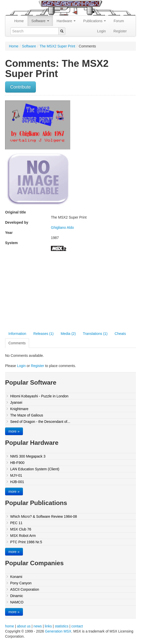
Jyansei (16, 402)
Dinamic (17, 596)
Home (19, 21)
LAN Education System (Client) (35, 469)
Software (40, 21)
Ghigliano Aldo (62, 228)
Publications (95, 21)
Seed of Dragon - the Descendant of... (40, 422)
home (10, 626)
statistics (62, 626)
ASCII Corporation (25, 589)
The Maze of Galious (27, 415)
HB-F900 (17, 463)
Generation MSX (58, 631)
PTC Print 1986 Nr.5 (26, 542)
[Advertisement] (48, 292)
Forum (119, 21)
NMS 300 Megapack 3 (28, 456)
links (48, 626)
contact (77, 626)
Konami (16, 577)
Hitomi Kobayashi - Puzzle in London (39, 396)
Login (102, 31)
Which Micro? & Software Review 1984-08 (44, 516)
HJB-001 (17, 482)
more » (14, 431)
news (38, 626)
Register (120, 31)
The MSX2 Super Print (57, 46)
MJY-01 (16, 475)
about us (24, 626)
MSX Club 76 (21, 529)
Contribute (20, 87)
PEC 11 (16, 523)
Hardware (66, 21)
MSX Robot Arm (23, 536)
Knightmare (19, 409)
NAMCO (17, 602)
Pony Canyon (21, 583)
